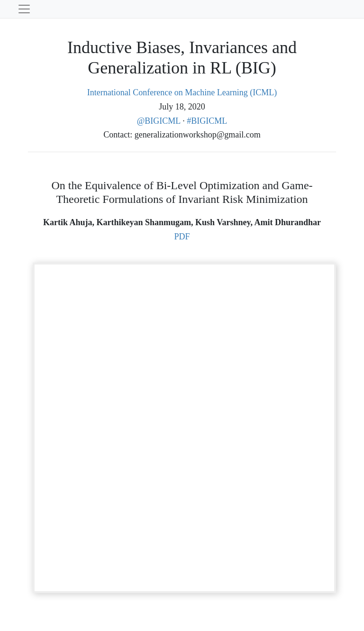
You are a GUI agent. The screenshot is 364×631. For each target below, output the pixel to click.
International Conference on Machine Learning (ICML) (182, 92)
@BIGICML (160, 121)
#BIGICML (207, 121)
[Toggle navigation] (24, 9)
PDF (182, 237)
